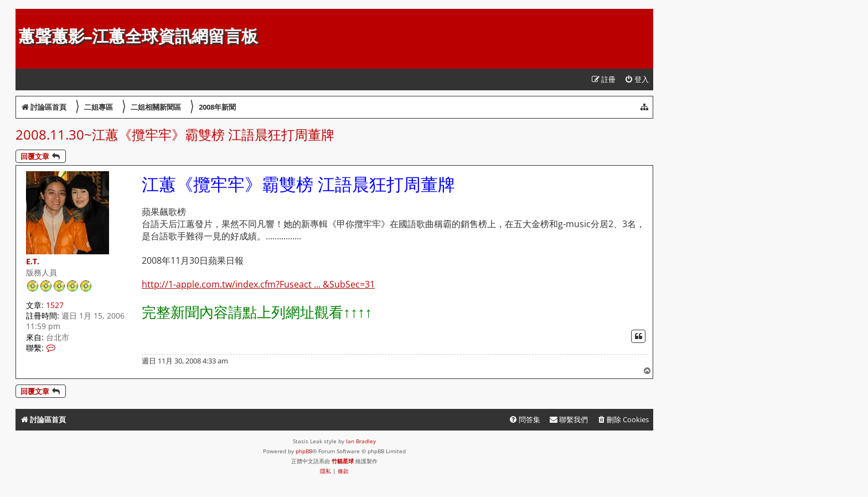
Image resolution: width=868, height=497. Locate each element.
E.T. (33, 261)
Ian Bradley (361, 441)
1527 (55, 305)
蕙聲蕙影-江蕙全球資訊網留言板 (138, 36)
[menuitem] (637, 80)
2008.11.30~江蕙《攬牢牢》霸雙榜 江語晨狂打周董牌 (175, 134)
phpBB (304, 451)
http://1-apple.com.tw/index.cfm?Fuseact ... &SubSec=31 (258, 285)
